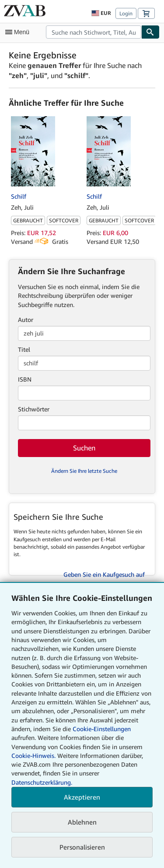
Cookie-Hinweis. (33, 755)
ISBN (25, 379)
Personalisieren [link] (82, 847)
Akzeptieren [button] (82, 797)
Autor (26, 320)
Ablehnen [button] (82, 822)
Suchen (84, 448)
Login (126, 13)
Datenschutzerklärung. (42, 782)
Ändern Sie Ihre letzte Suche (84, 471)
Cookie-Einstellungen (102, 729)
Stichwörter (34, 409)
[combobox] (94, 32)
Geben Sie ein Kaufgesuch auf (104, 574)
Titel (24, 349)
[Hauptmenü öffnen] (19, 32)
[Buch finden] (150, 32)
